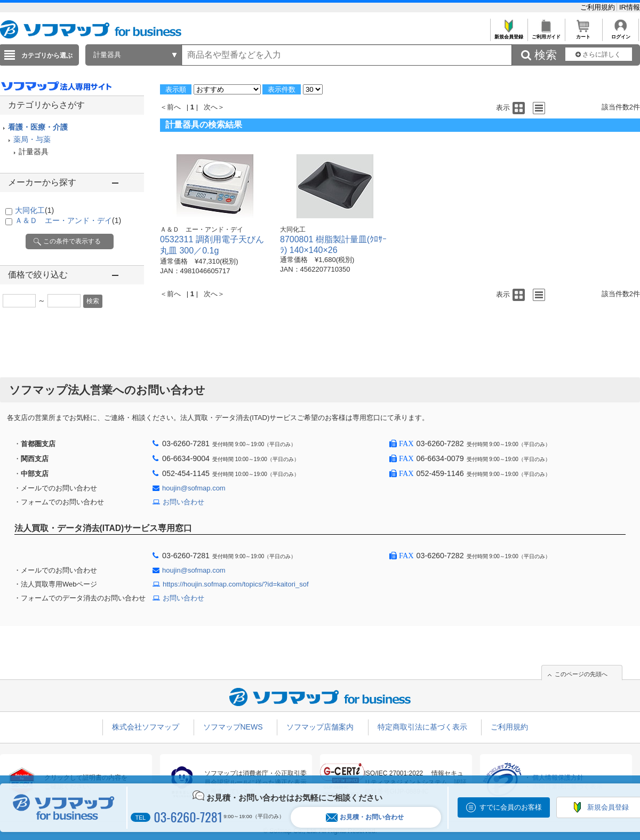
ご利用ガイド (546, 34)
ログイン (621, 34)
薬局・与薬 (32, 139)
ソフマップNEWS (233, 727)
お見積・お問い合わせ (365, 817)
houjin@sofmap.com (194, 488)
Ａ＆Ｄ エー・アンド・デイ (68, 220)
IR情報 (630, 7)
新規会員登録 (509, 34)
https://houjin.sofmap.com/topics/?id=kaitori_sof (236, 584)
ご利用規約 (599, 7)
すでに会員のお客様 (511, 807)
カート (583, 34)
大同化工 (34, 210)
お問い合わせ (183, 502)
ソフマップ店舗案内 (320, 727)
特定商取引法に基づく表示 (422, 727)
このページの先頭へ (581, 674)
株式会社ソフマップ (146, 727)
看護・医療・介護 (38, 127)
